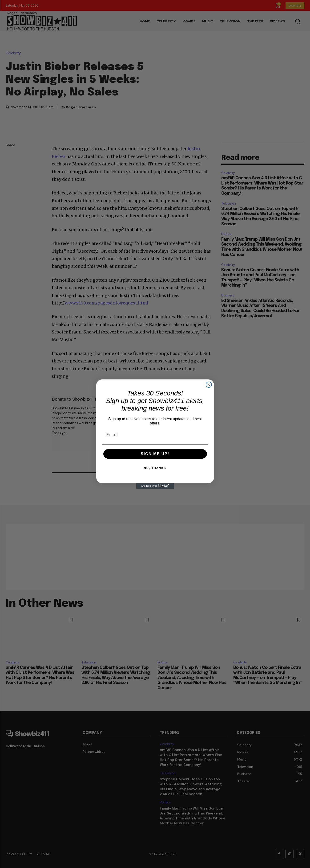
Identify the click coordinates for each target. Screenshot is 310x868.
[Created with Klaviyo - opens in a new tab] (155, 486)
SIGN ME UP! (155, 454)
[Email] (155, 435)
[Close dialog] (209, 385)
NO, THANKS (155, 468)
